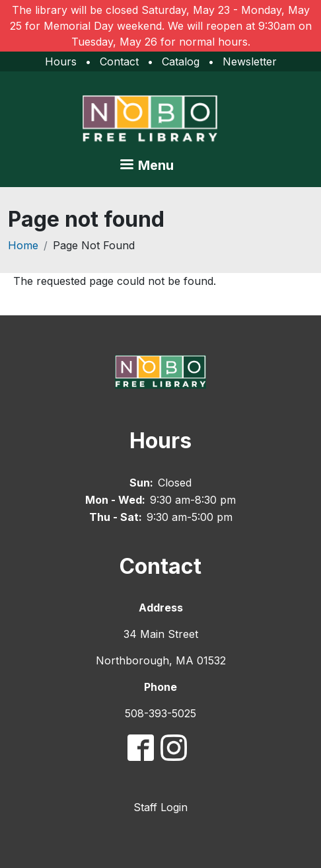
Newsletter (250, 61)
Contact (119, 61)
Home (23, 245)
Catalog (181, 61)
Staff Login (160, 807)
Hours (61, 61)
